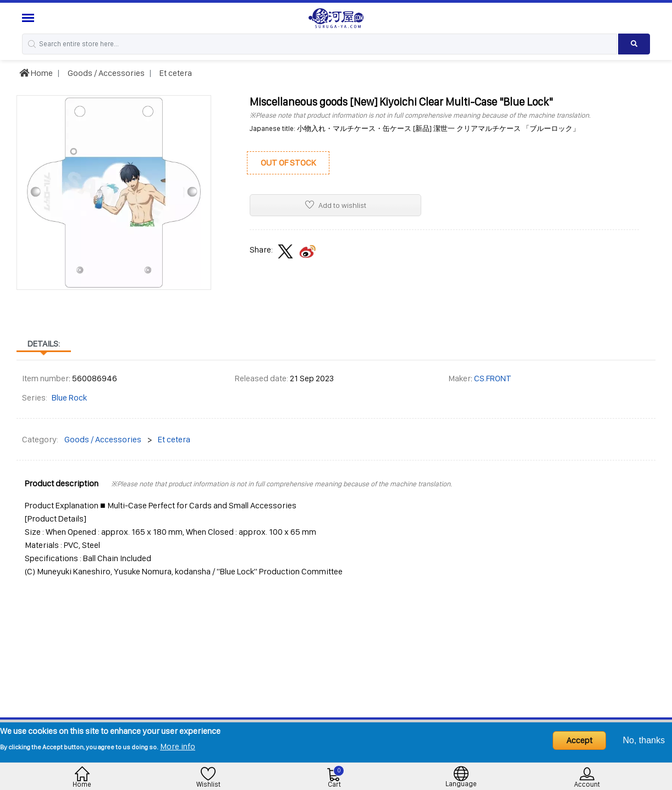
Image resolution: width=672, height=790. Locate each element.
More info (178, 746)
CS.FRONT (493, 378)
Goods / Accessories (105, 73)
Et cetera (175, 73)
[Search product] (634, 44)
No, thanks (644, 740)
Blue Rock (69, 397)
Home (36, 73)
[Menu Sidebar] (29, 18)
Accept (579, 740)
